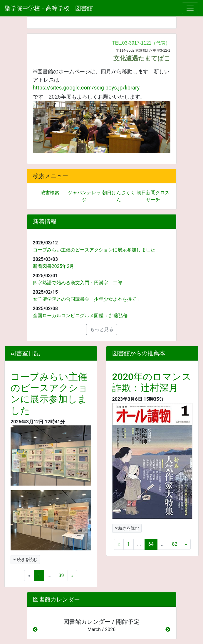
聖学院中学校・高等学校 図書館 (49, 8)
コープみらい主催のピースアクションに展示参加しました (94, 250)
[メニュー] (190, 8)
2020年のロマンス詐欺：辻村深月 (152, 382)
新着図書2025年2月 (54, 266)
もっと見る (102, 329)
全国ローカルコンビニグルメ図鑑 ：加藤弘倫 (80, 316)
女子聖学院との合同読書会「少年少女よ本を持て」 (87, 299)
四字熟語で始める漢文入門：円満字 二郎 (78, 283)
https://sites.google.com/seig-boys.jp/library (86, 88)
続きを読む (25, 560)
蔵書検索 (50, 193)
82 (175, 544)
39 (61, 575)
